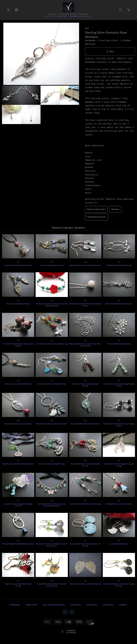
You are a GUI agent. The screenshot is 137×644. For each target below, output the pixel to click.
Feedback (123, 605)
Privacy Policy (92, 605)
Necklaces (115, 209)
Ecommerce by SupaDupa (71, 632)
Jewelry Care (76, 605)
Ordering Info (15, 605)
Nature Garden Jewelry (96, 209)
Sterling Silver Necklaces (97, 217)
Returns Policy (32, 605)
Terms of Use (108, 605)
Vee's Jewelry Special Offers (54, 605)
